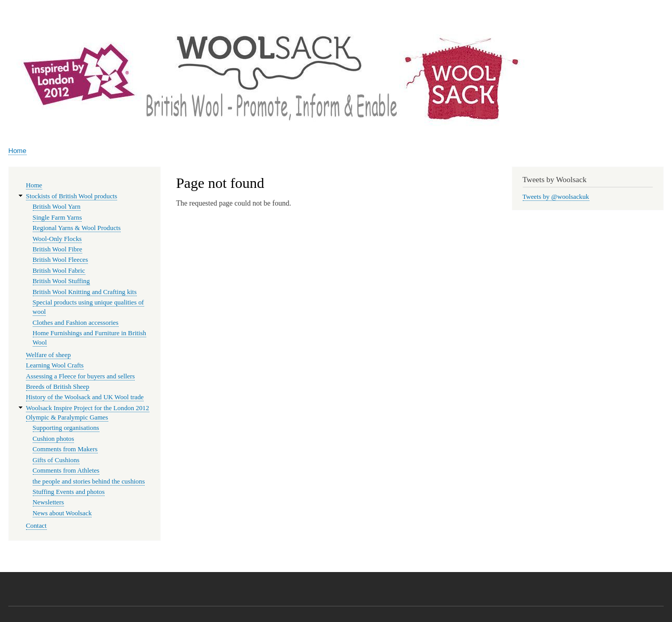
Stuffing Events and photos (69, 492)
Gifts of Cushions (56, 460)
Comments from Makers (65, 449)
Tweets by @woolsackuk (556, 197)
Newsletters (48, 502)
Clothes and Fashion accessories (76, 323)
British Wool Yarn (57, 207)
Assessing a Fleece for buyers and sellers (80, 376)
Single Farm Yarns (57, 218)
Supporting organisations (66, 428)
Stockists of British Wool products (72, 196)
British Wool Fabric (59, 271)
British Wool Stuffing (61, 281)
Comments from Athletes (66, 471)
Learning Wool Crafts (55, 365)
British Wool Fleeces (61, 260)
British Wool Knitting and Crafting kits (85, 292)
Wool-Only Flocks (57, 239)
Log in (651, 10)
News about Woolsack (62, 513)
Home (17, 151)
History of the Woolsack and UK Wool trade (85, 397)
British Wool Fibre (57, 249)
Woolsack (566, 42)
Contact (36, 526)
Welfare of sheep (48, 355)
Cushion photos (54, 439)
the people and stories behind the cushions (89, 481)
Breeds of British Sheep (58, 387)
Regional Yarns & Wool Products (77, 228)
